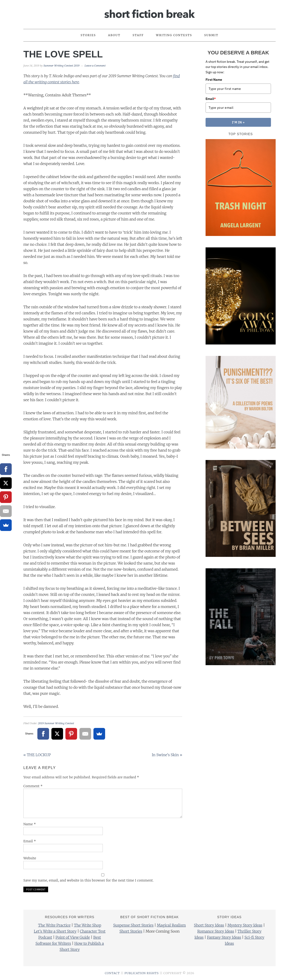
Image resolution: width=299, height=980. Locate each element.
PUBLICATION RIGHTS (142, 973)
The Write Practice (54, 925)
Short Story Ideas (209, 925)
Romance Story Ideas (216, 931)
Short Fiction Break (149, 12)
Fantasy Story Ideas (224, 937)
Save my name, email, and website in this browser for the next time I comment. (89, 880)
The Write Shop (87, 925)
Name (30, 824)
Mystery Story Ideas (245, 925)
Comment (33, 786)
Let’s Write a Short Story (55, 931)
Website (30, 858)
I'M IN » (238, 122)
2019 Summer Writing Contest (56, 723)
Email (30, 841)
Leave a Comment (95, 66)
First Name (214, 80)
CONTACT (112, 973)
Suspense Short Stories (133, 925)
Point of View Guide (73, 937)
